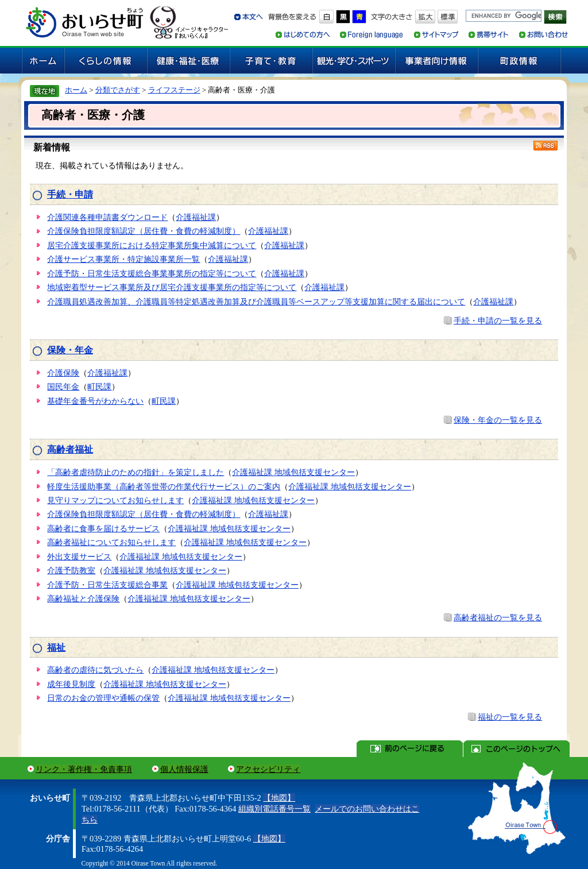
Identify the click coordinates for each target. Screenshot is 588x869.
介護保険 (63, 373)
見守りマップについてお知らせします (115, 500)
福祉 (56, 648)
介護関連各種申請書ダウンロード (107, 217)
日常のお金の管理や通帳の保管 (103, 698)
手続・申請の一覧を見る (498, 320)
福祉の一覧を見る (510, 717)
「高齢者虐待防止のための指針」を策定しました (136, 472)
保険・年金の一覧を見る (498, 420)
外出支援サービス (79, 557)
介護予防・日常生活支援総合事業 (107, 585)
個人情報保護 (184, 769)
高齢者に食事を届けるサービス (103, 528)
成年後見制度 (71, 684)
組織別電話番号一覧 (274, 809)
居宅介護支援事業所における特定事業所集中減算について (152, 245)
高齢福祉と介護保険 (83, 598)
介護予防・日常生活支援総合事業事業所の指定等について (152, 273)
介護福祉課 (196, 217)
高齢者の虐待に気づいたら (95, 670)
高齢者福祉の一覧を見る (498, 617)
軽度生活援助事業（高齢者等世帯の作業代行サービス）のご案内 (164, 486)
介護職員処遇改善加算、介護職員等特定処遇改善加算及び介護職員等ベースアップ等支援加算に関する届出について (256, 302)
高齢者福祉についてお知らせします (111, 542)
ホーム (76, 90)
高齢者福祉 (70, 449)
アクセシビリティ (268, 769)
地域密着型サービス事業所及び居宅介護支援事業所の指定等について (172, 287)
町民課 (99, 387)
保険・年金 (70, 350)
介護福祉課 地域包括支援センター (293, 472)
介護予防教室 (71, 570)
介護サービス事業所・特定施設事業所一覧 (123, 259)
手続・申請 (70, 194)
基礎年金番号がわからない (95, 401)
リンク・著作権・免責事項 (84, 769)
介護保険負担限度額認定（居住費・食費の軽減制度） (144, 231)
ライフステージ (174, 90)
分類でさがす (118, 90)
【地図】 (279, 798)
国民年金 (63, 387)
